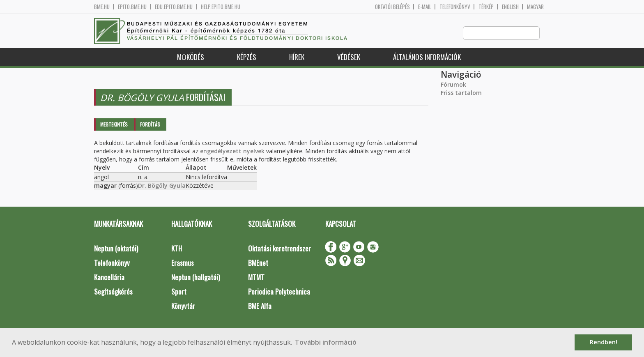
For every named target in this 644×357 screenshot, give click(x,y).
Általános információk (427, 57)
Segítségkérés (113, 292)
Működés (191, 57)
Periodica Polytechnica (279, 292)
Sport (179, 292)
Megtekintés (114, 125)
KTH (177, 249)
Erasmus (183, 263)
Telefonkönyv (455, 7)
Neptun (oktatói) (116, 249)
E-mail (425, 7)
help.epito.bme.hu (221, 7)
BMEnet (258, 263)
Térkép (486, 7)
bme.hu (102, 7)
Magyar (535, 7)
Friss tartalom (461, 93)
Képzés (247, 57)
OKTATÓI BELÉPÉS (392, 7)
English (510, 7)
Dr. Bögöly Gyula (162, 186)
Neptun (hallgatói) (195, 278)
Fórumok (453, 85)
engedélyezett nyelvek (232, 151)
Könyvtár (183, 306)
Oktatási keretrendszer (279, 249)
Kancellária (109, 278)
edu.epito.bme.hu (174, 7)
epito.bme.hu (132, 7)
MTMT (256, 278)
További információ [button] (326, 342)
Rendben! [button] (604, 342)
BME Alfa (260, 306)
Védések (349, 57)
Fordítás (150, 125)
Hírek (297, 57)
